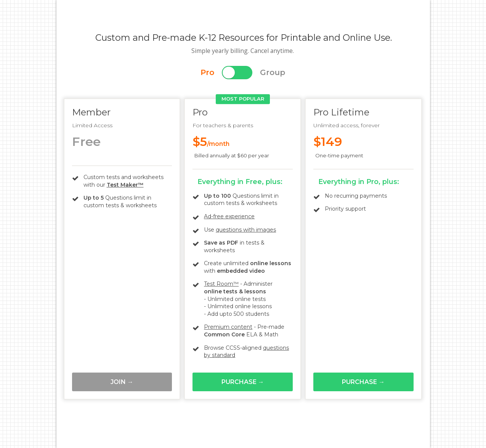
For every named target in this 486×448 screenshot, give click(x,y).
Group (273, 72)
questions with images (246, 230)
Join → (122, 382)
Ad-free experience (229, 216)
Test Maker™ (125, 185)
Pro (207, 72)
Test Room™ (221, 284)
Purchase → (243, 382)
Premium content (228, 327)
